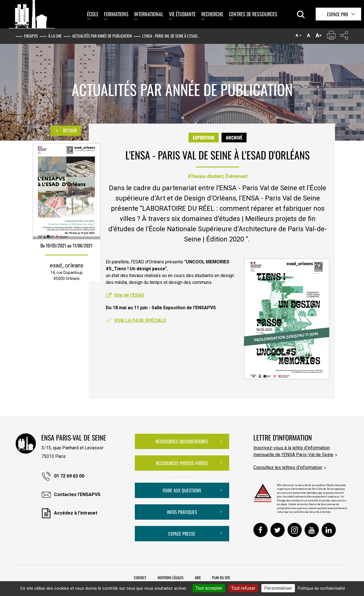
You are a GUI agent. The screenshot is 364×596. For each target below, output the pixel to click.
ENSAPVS (31, 36)
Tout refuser (243, 588)
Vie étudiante (182, 14)
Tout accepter (209, 588)
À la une (55, 36)
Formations (116, 14)
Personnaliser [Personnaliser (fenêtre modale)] (278, 588)
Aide (198, 577)
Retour (66, 131)
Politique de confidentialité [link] (321, 588)
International (149, 14)
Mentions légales (170, 577)
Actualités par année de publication (102, 36)
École (93, 14)
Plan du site (221, 577)
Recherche (212, 14)
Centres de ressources (253, 14)
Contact (140, 577)
